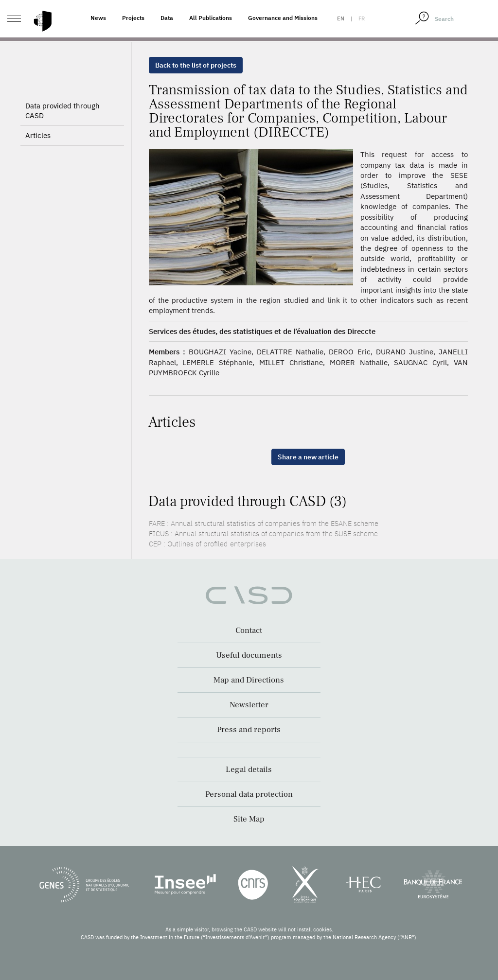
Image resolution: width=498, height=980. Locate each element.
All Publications (211, 18)
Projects (133, 18)
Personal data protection (249, 794)
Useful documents (249, 655)
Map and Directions (249, 680)
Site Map (249, 819)
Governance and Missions (283, 18)
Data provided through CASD (62, 127)
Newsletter (249, 705)
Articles (38, 152)
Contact (249, 630)
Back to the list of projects (196, 65)
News (98, 18)
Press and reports (249, 730)
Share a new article (308, 457)
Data (167, 18)
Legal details (249, 770)
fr (362, 18)
